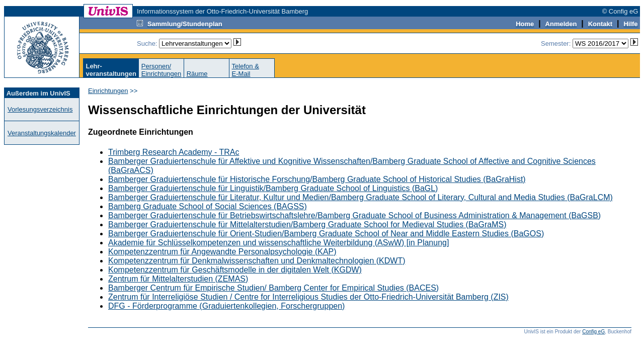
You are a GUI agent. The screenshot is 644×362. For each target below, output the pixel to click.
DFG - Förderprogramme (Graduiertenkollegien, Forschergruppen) (226, 306)
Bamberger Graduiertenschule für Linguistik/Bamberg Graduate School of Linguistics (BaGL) (273, 188)
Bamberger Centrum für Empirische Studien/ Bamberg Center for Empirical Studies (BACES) (273, 288)
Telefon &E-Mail (246, 70)
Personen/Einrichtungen (162, 70)
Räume (197, 74)
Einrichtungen (108, 91)
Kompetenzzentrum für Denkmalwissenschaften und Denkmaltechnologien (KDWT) (257, 261)
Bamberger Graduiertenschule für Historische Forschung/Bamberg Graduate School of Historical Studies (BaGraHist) (317, 179)
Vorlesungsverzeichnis (40, 109)
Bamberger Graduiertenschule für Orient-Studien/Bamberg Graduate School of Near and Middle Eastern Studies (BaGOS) (326, 234)
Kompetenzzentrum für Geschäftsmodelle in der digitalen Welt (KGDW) (235, 270)
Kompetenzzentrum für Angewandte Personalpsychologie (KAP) (222, 252)
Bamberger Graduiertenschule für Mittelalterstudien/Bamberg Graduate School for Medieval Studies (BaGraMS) (307, 224)
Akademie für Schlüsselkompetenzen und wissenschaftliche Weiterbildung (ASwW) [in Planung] (278, 243)
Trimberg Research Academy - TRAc (174, 152)
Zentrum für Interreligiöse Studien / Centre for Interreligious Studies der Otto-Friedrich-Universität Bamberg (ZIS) (308, 297)
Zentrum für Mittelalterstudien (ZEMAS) (178, 279)
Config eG (593, 332)
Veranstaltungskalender (42, 133)
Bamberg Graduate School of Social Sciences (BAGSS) (208, 206)
